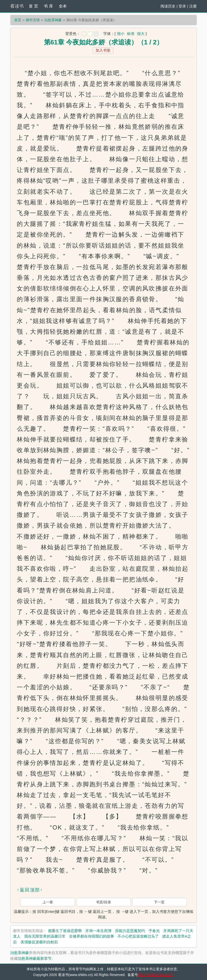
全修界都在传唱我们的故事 (91, 936)
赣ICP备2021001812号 (156, 975)
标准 (131, 34)
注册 (193, 6)
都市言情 (33, 20)
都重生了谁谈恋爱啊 (65, 931)
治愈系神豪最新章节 (35, 958)
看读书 (17, 6)
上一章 (48, 902)
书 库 (48, 6)
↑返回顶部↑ (30, 890)
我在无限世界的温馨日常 (45, 936)
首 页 (33, 6)
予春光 (154, 931)
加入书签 (103, 50)
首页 (18, 20)
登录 (182, 6)
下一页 (159, 902)
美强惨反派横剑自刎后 (39, 942)
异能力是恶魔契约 (130, 931)
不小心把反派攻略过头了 (138, 936)
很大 (141, 34)
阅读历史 (168, 6)
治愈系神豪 (53, 20)
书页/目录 (103, 902)
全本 (63, 6)
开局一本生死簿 (98, 931)
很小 (121, 34)
